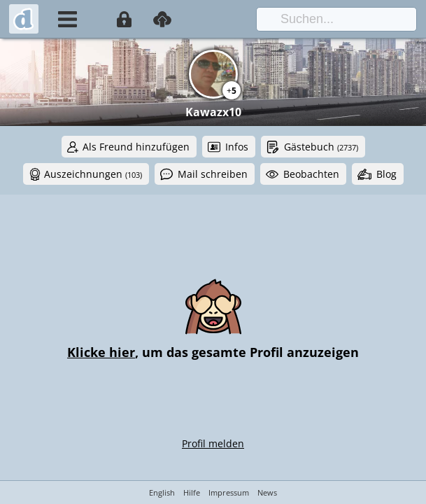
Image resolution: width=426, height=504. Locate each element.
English (162, 492)
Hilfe (192, 492)
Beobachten (311, 174)
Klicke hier (101, 352)
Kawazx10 (213, 112)
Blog (386, 174)
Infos (237, 147)
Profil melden (213, 443)
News (267, 492)
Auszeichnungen (93, 174)
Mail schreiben (213, 174)
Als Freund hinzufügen (136, 147)
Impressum (229, 492)
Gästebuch (321, 147)
